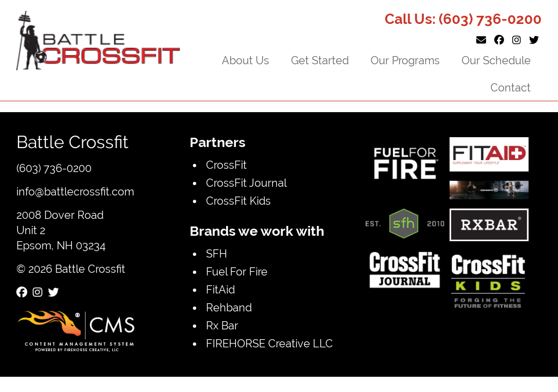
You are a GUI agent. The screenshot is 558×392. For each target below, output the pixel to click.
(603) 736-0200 (490, 19)
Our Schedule (496, 60)
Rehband (229, 307)
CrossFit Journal (246, 183)
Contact (511, 87)
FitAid (220, 289)
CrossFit (226, 165)
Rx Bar (222, 325)
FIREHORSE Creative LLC (269, 343)
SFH (217, 253)
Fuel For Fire (237, 271)
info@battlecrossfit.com (75, 191)
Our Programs (405, 60)
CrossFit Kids (238, 201)
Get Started (320, 60)
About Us (245, 60)
